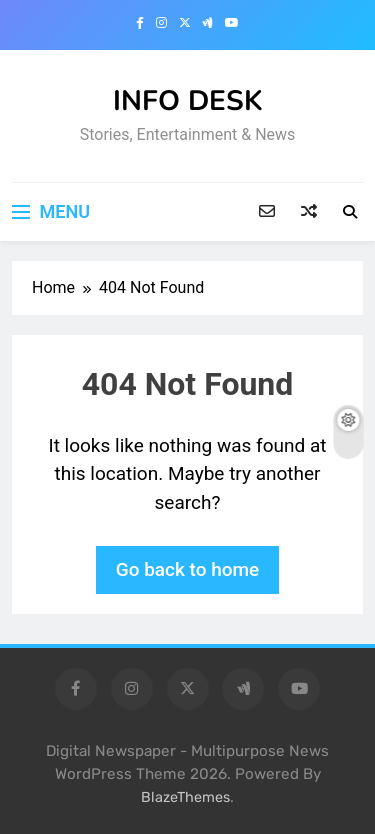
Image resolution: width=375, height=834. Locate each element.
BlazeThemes (185, 797)
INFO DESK (188, 101)
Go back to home (188, 569)
